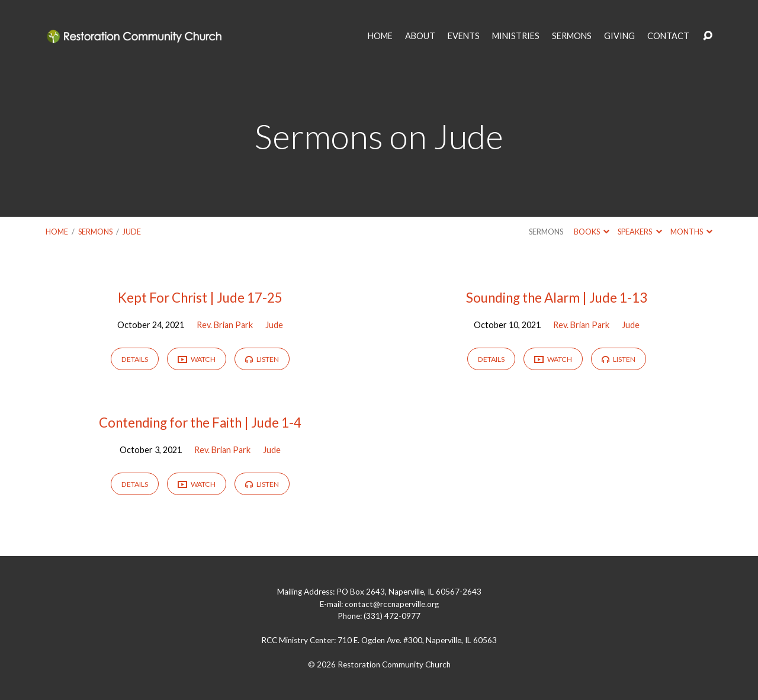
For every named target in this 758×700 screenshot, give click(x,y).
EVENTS (464, 36)
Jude (132, 232)
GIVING (619, 36)
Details (135, 359)
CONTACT (668, 36)
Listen (262, 359)
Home (57, 232)
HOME (380, 36)
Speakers (640, 232)
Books (592, 232)
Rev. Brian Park (225, 325)
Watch (197, 360)
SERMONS (572, 36)
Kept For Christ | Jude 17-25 (200, 298)
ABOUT (420, 36)
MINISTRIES (516, 36)
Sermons (95, 232)
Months (691, 232)
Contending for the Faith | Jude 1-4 (200, 423)
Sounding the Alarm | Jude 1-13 (557, 298)
